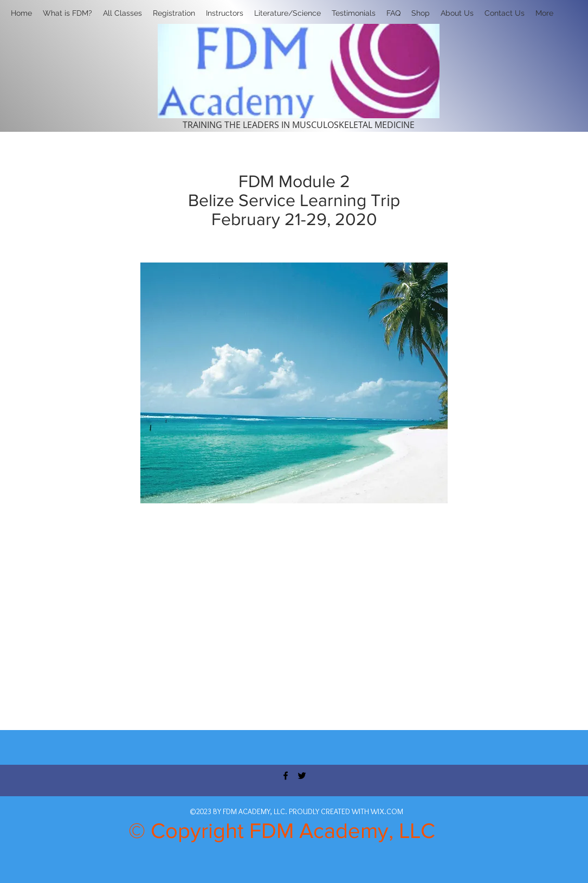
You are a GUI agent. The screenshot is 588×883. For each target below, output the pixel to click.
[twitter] (302, 776)
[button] (174, 13)
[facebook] (286, 776)
